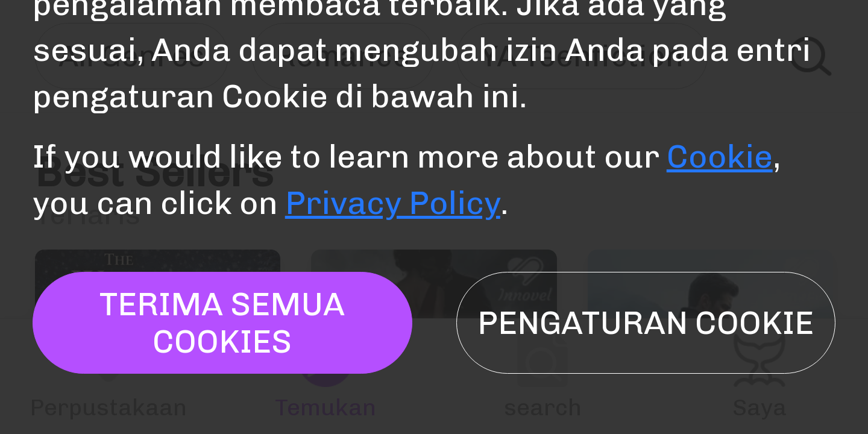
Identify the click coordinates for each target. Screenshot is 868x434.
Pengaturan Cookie (646, 322)
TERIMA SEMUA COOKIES (222, 322)
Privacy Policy (393, 203)
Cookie (720, 156)
